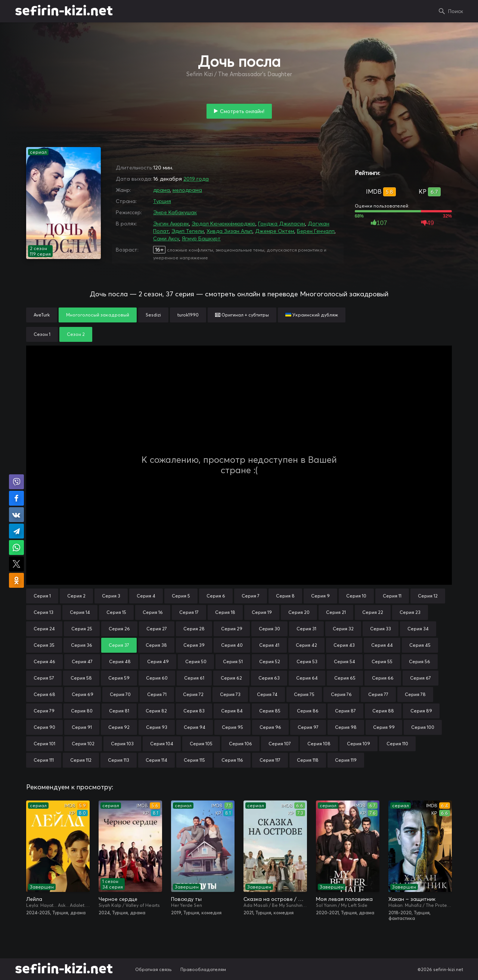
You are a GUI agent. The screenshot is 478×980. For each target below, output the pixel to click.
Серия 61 (194, 678)
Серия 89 (421, 711)
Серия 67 (420, 678)
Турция (162, 201)
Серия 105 (201, 744)
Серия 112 (81, 760)
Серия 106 (240, 744)
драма (162, 190)
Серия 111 (44, 760)
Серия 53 (307, 661)
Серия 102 (83, 744)
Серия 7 (251, 596)
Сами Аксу (166, 238)
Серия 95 (232, 727)
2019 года (196, 179)
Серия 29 (232, 629)
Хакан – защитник (412, 899)
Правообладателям (203, 969)
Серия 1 (42, 596)
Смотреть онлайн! (242, 111)
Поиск (456, 11)
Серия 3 (111, 596)
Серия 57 (44, 678)
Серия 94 (195, 727)
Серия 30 (269, 629)
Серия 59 (119, 678)
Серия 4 (146, 596)
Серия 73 (230, 694)
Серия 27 (157, 629)
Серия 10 (356, 596)
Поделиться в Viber (16, 482)
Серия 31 (306, 629)
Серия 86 (308, 711)
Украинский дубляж (312, 315)
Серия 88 (383, 711)
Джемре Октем (275, 231)
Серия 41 (269, 645)
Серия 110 (397, 744)
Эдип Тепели (188, 231)
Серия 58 (81, 678)
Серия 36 (82, 645)
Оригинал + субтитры (242, 315)
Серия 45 (420, 645)
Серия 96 (270, 727)
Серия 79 (44, 711)
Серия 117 (270, 760)
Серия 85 (270, 711)
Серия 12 (428, 596)
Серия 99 (384, 727)
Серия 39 (194, 645)
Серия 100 (423, 727)
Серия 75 (304, 694)
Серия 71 (157, 694)
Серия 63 (269, 678)
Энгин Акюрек (171, 224)
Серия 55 (382, 661)
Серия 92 (119, 727)
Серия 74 (267, 694)
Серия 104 (162, 744)
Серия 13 (44, 612)
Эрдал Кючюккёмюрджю (224, 224)
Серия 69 (83, 694)
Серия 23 (410, 612)
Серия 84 (232, 711)
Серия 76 (341, 694)
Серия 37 (119, 645)
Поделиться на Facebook (16, 498)
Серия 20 (299, 612)
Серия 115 (194, 760)
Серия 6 (216, 596)
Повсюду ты (186, 899)
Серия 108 (319, 744)
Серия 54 (344, 661)
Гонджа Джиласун (282, 224)
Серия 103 (122, 744)
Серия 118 (308, 760)
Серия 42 (306, 645)
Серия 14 (80, 612)
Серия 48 (120, 661)
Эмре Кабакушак (175, 212)
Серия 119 (346, 760)
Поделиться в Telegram (16, 531)
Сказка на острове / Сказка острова (275, 899)
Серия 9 (320, 596)
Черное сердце (118, 899)
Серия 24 (44, 629)
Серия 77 (378, 694)
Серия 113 (119, 760)
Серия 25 (82, 629)
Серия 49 (158, 661)
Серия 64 (307, 678)
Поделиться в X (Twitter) (16, 564)
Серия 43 (344, 645)
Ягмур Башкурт (201, 238)
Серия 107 (280, 744)
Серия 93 (157, 727)
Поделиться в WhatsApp (16, 547)
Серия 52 (270, 661)
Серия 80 (82, 711)
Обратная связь (153, 969)
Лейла (34, 899)
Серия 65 (345, 678)
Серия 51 (233, 661)
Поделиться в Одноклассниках (16, 580)
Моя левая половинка (344, 899)
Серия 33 (381, 629)
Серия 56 (420, 661)
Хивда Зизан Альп (229, 231)
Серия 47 (82, 661)
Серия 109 (358, 744)
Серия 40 (232, 645)
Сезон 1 (42, 334)
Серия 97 (308, 727)
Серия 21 (336, 612)
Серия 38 (156, 645)
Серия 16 (153, 612)
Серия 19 (262, 612)
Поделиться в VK (16, 515)
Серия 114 (156, 760)
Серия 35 (44, 645)
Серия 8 (285, 596)
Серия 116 (232, 760)
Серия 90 (44, 727)
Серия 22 (373, 612)
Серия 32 (343, 629)
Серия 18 (225, 612)
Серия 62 (231, 678)
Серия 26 (119, 629)
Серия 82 (156, 711)
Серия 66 (383, 678)
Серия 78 (415, 694)
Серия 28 (194, 629)
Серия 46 (44, 661)
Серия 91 (82, 727)
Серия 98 (346, 727)
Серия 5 (181, 596)
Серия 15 (116, 612)
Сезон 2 (76, 334)
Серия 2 (76, 596)
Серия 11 (392, 596)
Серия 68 (44, 694)
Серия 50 (196, 661)
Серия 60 (157, 678)
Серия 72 (193, 694)
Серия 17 (189, 612)
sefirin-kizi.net (64, 11)
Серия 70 (120, 694)
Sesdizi (153, 315)
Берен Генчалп (316, 231)
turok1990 (188, 315)
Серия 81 (119, 711)
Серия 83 (194, 711)
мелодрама (187, 190)
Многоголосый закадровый (98, 315)
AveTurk (42, 315)
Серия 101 (44, 744)
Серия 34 (418, 629)
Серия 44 (382, 645)
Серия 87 (345, 711)
